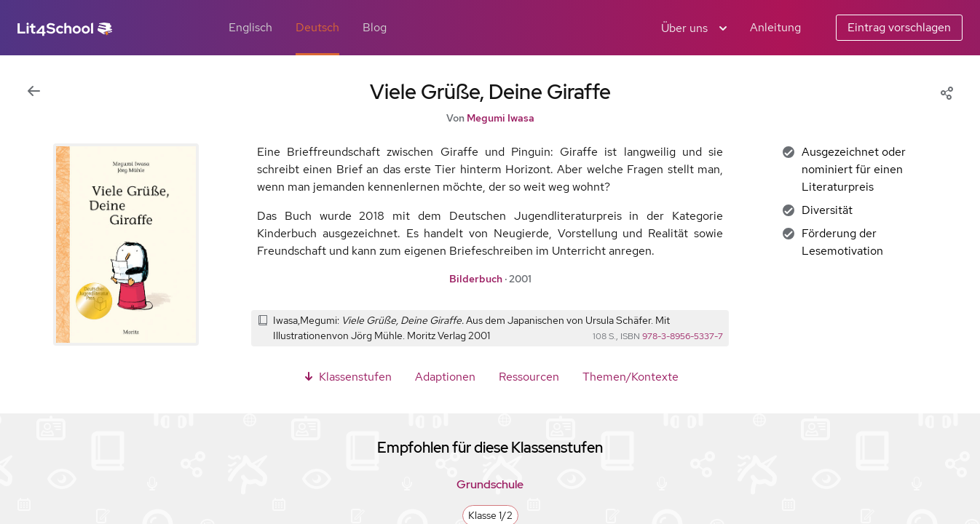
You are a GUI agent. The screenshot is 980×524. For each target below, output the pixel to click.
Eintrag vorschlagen (899, 27)
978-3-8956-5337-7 (683, 336)
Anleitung (775, 27)
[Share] (947, 92)
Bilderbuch (476, 279)
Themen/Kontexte (631, 377)
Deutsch (317, 27)
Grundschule (490, 484)
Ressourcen (529, 377)
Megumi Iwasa (501, 118)
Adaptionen (445, 377)
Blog (375, 27)
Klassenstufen (347, 377)
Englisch (250, 27)
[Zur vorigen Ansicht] (33, 92)
